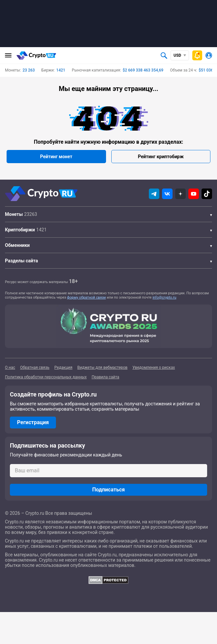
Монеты (14, 214)
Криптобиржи (20, 230)
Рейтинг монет (56, 157)
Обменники (17, 245)
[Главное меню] (8, 55)
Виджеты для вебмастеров (102, 367)
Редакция (63, 367)
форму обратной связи (87, 297)
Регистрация (33, 422)
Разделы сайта (21, 261)
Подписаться (109, 490)
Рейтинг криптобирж (161, 157)
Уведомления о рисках (154, 367)
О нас (10, 367)
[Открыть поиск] (164, 55)
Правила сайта (105, 377)
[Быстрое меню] (197, 55)
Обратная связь (35, 367)
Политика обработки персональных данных (46, 377)
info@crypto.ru (164, 297)
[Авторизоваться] (209, 55)
